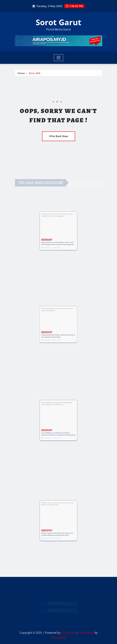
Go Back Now (59, 136)
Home (21, 74)
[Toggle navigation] (59, 58)
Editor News (86, 633)
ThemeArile (58, 638)
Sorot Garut (58, 22)
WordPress (68, 633)
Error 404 (35, 74)
